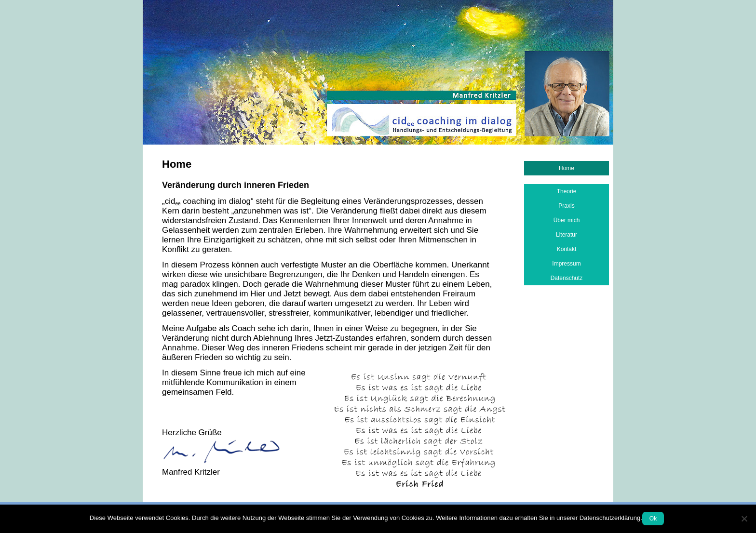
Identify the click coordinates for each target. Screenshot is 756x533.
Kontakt (567, 249)
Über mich (567, 220)
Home (567, 168)
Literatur (567, 235)
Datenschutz (567, 278)
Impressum (566, 264)
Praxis (566, 206)
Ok (653, 519)
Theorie (567, 191)
